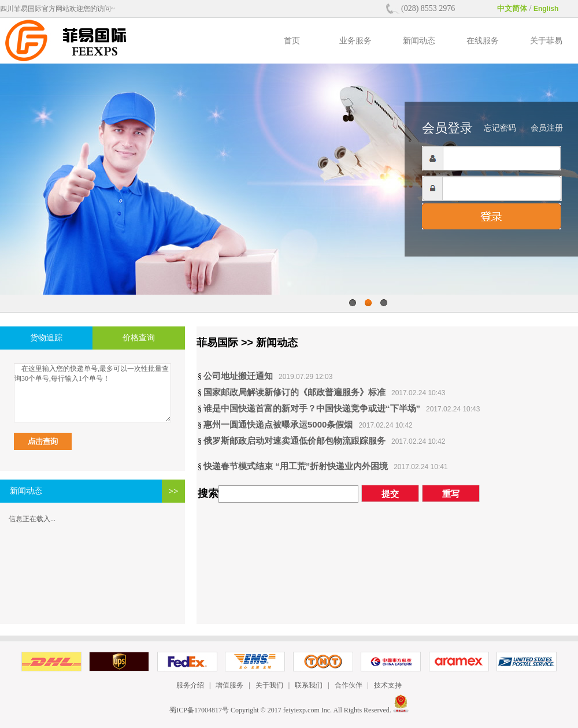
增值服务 (229, 685)
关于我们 (269, 685)
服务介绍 (190, 685)
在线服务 (483, 41)
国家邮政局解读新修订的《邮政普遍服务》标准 (294, 392)
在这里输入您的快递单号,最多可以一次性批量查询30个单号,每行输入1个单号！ (92, 393)
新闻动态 (419, 41)
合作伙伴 (349, 685)
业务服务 (355, 41)
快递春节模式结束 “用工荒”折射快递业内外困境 (296, 466)
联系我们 (309, 685)
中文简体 (512, 8)
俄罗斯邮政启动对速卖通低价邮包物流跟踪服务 (294, 441)
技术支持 (388, 685)
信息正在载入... (32, 519)
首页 (292, 41)
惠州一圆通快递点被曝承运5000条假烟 (278, 424)
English (546, 9)
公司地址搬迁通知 (238, 376)
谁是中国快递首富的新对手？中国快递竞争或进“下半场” (312, 408)
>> (173, 491)
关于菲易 (546, 41)
